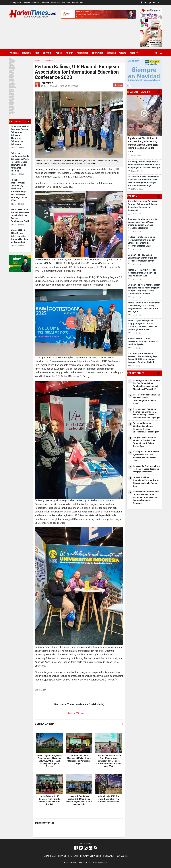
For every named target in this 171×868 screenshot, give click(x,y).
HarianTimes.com (79, 713)
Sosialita (111, 53)
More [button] (132, 53)
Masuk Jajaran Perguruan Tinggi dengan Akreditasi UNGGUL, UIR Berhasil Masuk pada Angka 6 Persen (49, 761)
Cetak (118, 85)
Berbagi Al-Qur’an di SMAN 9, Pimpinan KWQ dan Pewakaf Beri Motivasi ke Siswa (146, 456)
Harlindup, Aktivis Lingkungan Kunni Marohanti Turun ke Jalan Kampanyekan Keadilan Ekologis (144, 165)
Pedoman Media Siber (50, 3)
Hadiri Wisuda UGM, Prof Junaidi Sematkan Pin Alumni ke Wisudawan (109, 799)
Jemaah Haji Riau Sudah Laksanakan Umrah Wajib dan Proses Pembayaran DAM (20, 215)
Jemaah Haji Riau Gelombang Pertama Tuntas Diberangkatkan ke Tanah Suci (146, 482)
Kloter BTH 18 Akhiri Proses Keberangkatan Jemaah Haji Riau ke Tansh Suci (19, 236)
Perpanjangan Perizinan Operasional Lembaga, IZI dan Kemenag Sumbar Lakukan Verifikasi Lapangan (147, 413)
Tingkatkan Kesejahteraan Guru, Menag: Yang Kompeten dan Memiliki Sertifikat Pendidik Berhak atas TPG (108, 761)
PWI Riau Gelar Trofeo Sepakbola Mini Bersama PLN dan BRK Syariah (143, 341)
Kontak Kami (78, 3)
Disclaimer (66, 3)
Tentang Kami (15, 3)
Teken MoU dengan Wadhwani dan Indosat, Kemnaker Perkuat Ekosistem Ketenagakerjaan (146, 428)
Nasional (27, 53)
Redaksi (26, 3)
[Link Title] (76, 848)
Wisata (123, 53)
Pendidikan (83, 53)
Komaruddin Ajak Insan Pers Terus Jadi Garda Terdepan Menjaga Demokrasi (146, 469)
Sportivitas (98, 53)
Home (14, 53)
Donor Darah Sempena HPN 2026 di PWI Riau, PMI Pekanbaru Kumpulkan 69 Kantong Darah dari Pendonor (146, 497)
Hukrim (69, 53)
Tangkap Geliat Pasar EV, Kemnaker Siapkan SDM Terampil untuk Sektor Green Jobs (145, 442)
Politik (59, 53)
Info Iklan (35, 3)
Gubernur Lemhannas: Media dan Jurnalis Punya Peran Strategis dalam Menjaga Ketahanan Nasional (20, 162)
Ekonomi (47, 53)
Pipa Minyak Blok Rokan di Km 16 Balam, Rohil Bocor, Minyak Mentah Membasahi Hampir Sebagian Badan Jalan (143, 145)
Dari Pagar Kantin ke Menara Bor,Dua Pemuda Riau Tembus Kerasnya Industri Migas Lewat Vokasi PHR (146, 385)
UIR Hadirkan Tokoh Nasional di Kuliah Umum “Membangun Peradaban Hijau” (147, 399)
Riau (37, 53)
